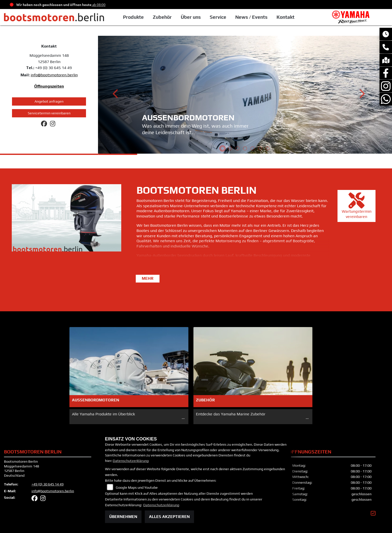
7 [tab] (267, 149)
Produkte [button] (133, 17)
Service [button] (218, 17)
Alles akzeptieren (169, 517)
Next (362, 95)
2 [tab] (230, 149)
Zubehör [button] (162, 17)
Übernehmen (123, 517)
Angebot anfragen (49, 101)
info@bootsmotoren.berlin (54, 75)
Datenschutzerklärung (131, 461)
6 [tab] (260, 149)
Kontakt (285, 17)
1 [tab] (222, 149)
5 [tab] (252, 149)
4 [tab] (245, 149)
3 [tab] (237, 149)
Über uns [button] (191, 17)
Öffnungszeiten (49, 86)
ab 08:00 (98, 5)
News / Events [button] (251, 17)
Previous (116, 95)
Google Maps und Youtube (137, 487)
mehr (148, 278)
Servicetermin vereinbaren (49, 113)
